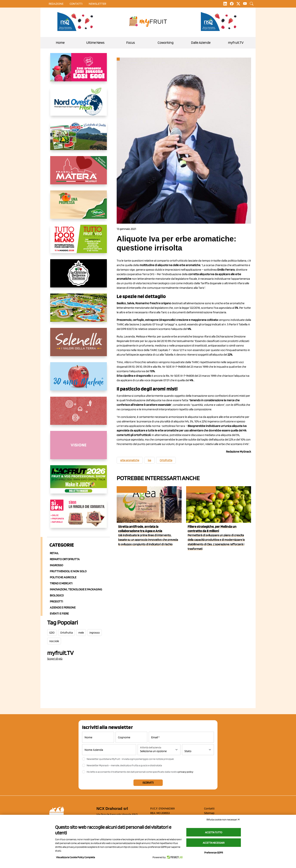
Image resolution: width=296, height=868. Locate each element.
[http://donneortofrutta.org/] (79, 448)
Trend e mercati (61, 583)
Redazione (56, 4)
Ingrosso (56, 565)
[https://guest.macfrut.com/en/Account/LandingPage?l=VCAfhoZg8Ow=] (79, 482)
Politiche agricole (63, 577)
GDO (52, 633)
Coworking (166, 43)
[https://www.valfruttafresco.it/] (79, 208)
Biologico (57, 595)
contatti (76, 4)
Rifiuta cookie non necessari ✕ (223, 819)
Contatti (209, 808)
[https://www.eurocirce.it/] (79, 139)
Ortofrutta (66, 633)
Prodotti (56, 601)
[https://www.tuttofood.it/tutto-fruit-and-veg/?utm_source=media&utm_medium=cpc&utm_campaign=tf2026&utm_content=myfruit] (79, 242)
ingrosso (95, 633)
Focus (131, 43)
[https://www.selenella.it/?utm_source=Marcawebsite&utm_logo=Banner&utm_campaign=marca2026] (79, 345)
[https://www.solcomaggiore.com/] (79, 414)
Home (60, 43)
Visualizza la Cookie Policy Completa (76, 857)
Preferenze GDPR (214, 853)
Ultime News (95, 43)
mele (81, 633)
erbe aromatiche (130, 460)
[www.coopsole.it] (79, 517)
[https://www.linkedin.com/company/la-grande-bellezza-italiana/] (79, 276)
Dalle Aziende (201, 43)
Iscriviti (148, 783)
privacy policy (186, 772)
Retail (54, 553)
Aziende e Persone (63, 607)
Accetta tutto (214, 832)
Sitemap (209, 813)
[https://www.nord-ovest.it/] (79, 105)
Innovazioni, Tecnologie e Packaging (76, 589)
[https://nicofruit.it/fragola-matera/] (79, 173)
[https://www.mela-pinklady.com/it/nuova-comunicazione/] (79, 70)
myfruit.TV (236, 43)
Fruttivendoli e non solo (68, 571)
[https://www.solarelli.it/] (79, 311)
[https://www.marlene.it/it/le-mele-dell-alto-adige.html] (79, 379)
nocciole (54, 641)
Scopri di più (55, 659)
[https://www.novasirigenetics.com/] (76, 22)
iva (149, 460)
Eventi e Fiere (59, 613)
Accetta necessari (214, 843)
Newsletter (97, 4)
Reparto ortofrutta (65, 559)
